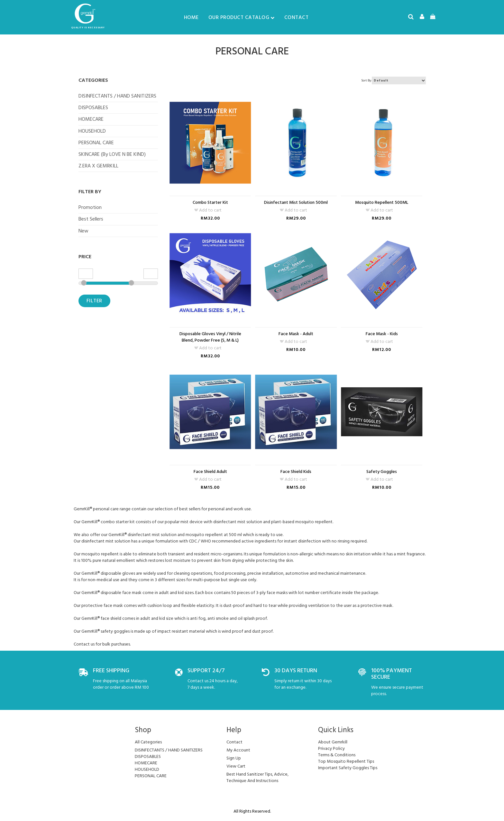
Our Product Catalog (242, 17)
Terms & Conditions (337, 755)
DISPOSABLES (93, 108)
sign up (234, 758)
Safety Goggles (382, 472)
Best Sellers (91, 219)
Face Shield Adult (210, 472)
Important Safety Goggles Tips (348, 768)
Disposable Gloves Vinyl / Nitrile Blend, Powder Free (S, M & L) (210, 337)
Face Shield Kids (296, 472)
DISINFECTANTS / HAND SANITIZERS (117, 96)
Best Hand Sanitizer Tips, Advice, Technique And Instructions (257, 777)
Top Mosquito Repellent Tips (346, 761)
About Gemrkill (333, 742)
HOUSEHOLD (92, 131)
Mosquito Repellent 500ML (382, 203)
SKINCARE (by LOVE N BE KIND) (112, 154)
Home (191, 17)
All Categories (148, 742)
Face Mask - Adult (296, 334)
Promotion (90, 207)
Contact (297, 17)
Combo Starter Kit (210, 203)
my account (238, 750)
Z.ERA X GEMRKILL (98, 166)
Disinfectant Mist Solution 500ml (296, 203)
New (83, 231)
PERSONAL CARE (96, 143)
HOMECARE (91, 119)
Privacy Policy (331, 748)
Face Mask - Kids (382, 334)
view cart (236, 766)
